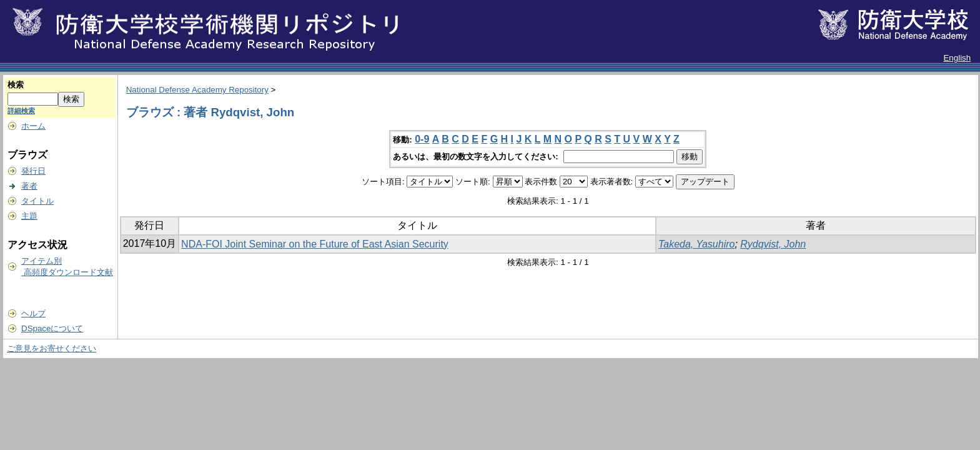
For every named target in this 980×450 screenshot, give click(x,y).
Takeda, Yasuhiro (696, 244)
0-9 (422, 139)
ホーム (33, 126)
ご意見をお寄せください (52, 348)
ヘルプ (33, 313)
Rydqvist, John (773, 244)
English (957, 58)
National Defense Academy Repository (197, 90)
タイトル (37, 201)
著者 (29, 186)
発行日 (33, 171)
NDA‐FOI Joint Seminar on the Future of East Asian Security (315, 244)
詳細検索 (21, 111)
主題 (29, 216)
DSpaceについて (52, 328)
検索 (16, 85)
